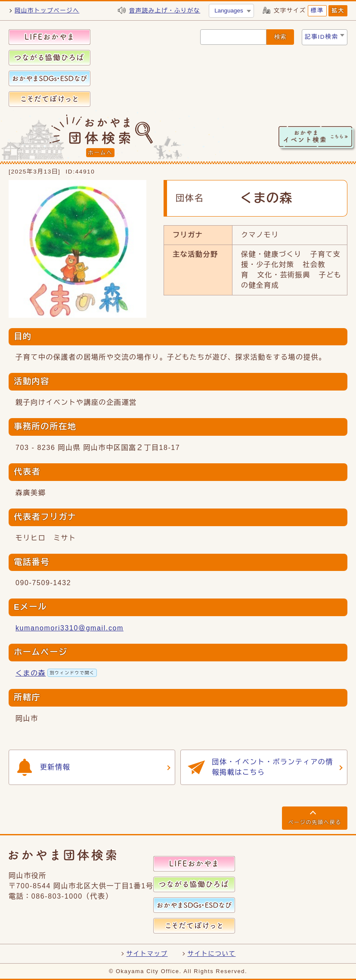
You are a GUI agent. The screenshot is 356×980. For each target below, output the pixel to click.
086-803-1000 (57, 896)
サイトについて (212, 954)
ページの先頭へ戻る (315, 822)
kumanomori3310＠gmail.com (70, 628)
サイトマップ (147, 954)
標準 (317, 11)
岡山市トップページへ (47, 11)
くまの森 (56, 673)
